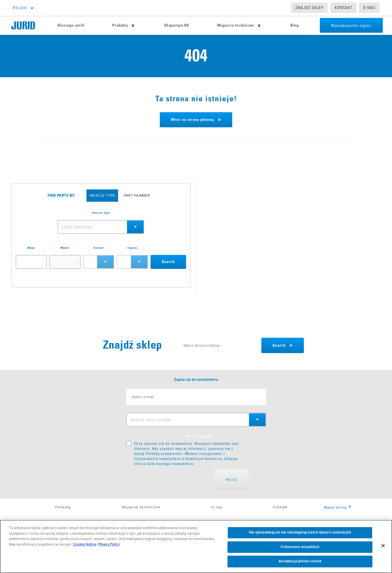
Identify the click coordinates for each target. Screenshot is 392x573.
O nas (369, 8)
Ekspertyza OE (177, 25)
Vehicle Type (101, 213)
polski (20, 8)
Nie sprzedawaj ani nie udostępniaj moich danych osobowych (300, 532)
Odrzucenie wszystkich (300, 547)
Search (168, 262)
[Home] (27, 25)
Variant (99, 248)
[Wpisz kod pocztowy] (220, 345)
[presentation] (169, 480)
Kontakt (343, 8)
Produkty (120, 25)
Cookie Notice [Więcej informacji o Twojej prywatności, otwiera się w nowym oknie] (85, 544)
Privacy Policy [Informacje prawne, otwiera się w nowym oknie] (109, 544)
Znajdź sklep (309, 8)
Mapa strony (338, 507)
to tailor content (199, 436)
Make (31, 248)
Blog (294, 25)
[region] (196, 546)
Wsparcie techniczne (235, 25)
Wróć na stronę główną (193, 120)
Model (65, 248)
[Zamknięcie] (383, 546)
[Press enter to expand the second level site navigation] (133, 26)
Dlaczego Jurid (71, 25)
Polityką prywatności (164, 454)
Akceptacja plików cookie (300, 561)
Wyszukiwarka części (351, 25)
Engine (132, 248)
